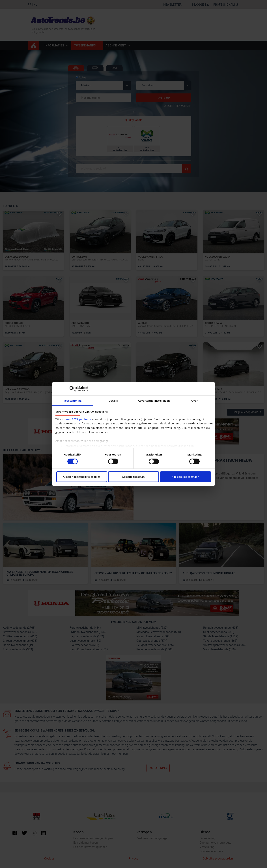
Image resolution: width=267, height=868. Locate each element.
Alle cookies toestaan (185, 477)
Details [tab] (113, 401)
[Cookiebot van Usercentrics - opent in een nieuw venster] (72, 389)
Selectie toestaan (133, 477)
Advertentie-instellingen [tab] (154, 401)
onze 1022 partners (78, 419)
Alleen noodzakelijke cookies (82, 477)
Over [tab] (194, 401)
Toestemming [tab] (73, 401)
